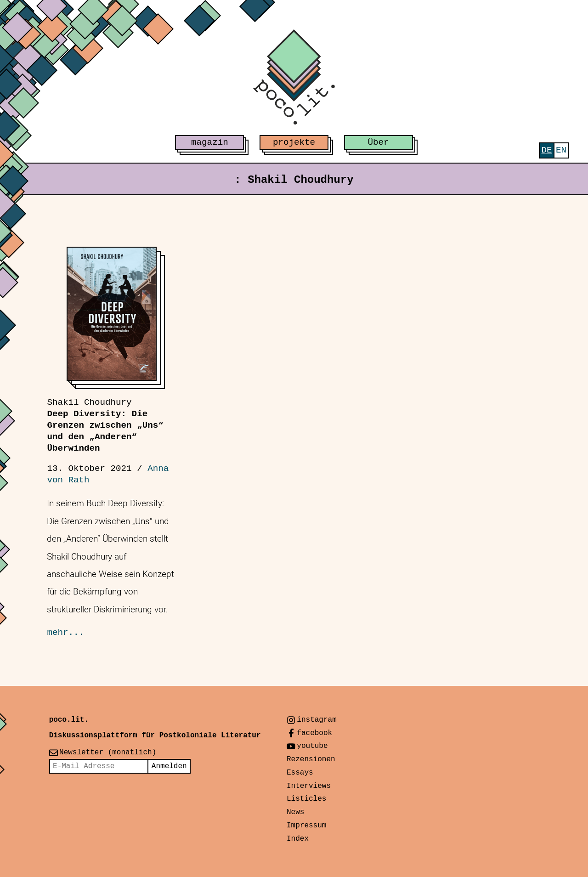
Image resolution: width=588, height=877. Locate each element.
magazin (210, 142)
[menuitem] (546, 150)
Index (298, 839)
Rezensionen (311, 759)
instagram (317, 720)
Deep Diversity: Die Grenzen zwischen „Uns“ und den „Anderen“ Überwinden (105, 425)
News (295, 812)
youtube (312, 746)
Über (379, 142)
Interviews (309, 786)
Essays (300, 773)
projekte (294, 142)
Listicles (306, 799)
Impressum (306, 826)
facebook (314, 733)
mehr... (65, 633)
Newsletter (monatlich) (108, 753)
